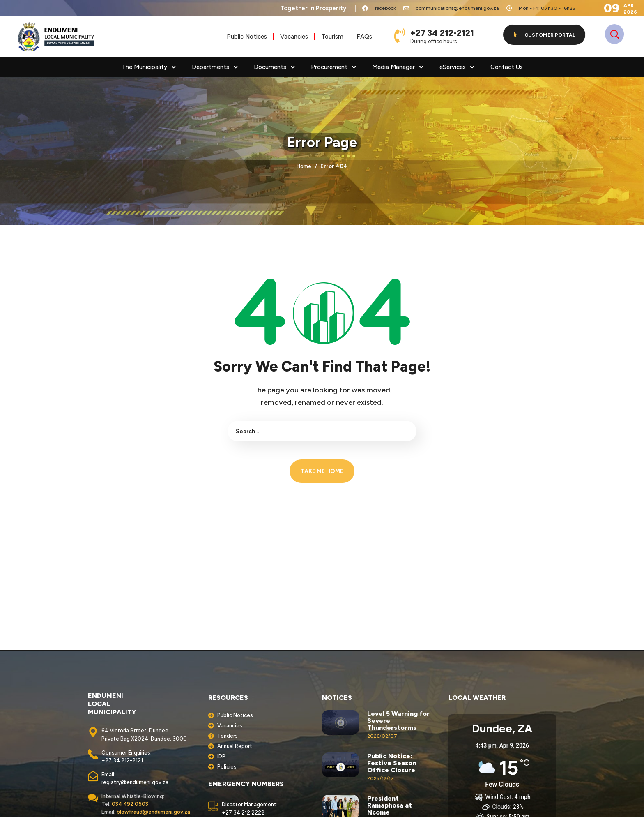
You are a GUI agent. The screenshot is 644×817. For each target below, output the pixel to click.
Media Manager (398, 67)
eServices (457, 67)
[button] (544, 35)
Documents (274, 67)
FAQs (364, 37)
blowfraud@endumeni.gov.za (153, 812)
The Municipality (148, 67)
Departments (215, 67)
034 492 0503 (130, 804)
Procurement (333, 67)
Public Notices (247, 37)
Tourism (332, 37)
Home (304, 166)
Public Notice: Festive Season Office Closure (392, 763)
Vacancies (294, 37)
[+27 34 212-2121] (400, 36)
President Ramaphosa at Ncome (390, 805)
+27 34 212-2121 (442, 33)
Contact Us (507, 67)
